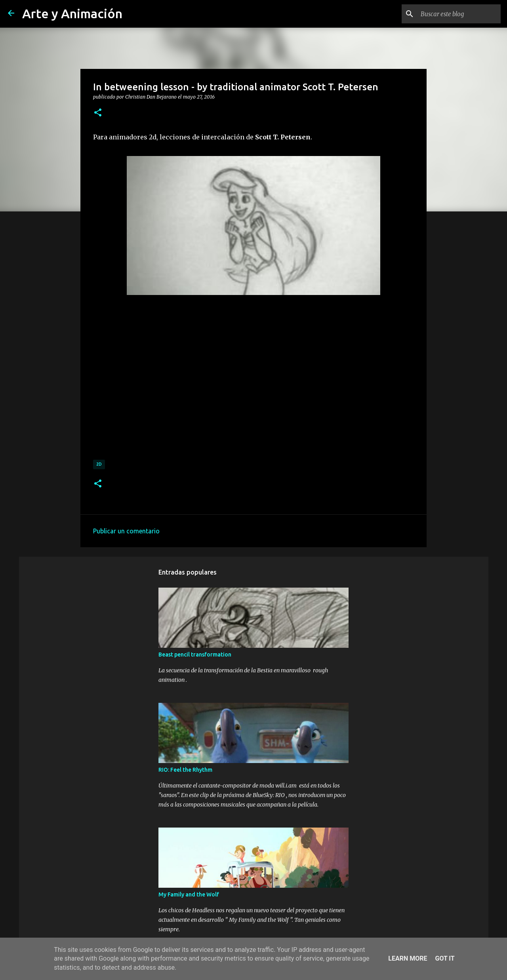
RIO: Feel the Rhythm (185, 770)
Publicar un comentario (126, 531)
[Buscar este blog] (459, 14)
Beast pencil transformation (195, 655)
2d (99, 464)
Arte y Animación (72, 13)
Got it (445, 958)
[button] (98, 113)
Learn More (408, 958)
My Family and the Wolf (189, 894)
